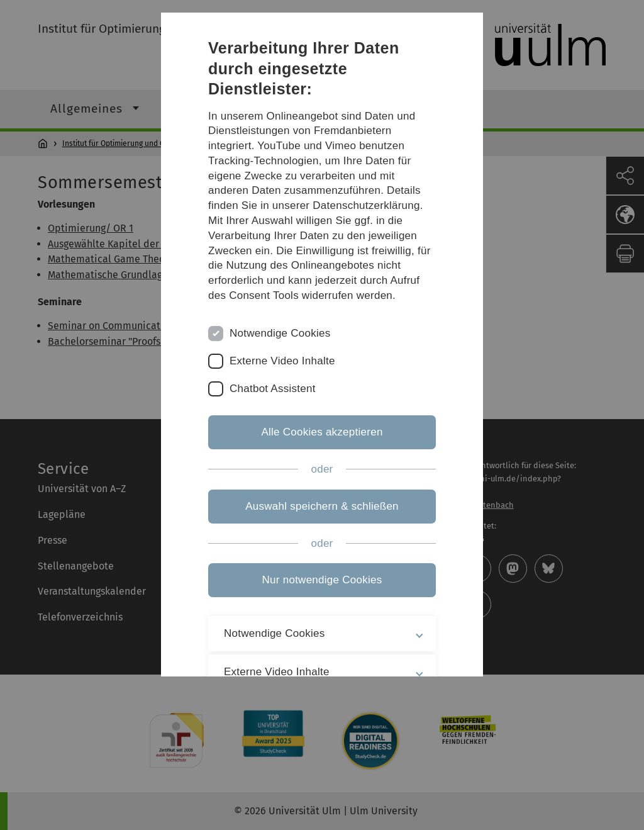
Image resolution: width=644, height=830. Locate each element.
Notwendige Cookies (280, 333)
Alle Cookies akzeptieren (322, 432)
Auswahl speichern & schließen (322, 506)
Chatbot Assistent (273, 389)
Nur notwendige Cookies (322, 580)
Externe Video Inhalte (282, 361)
